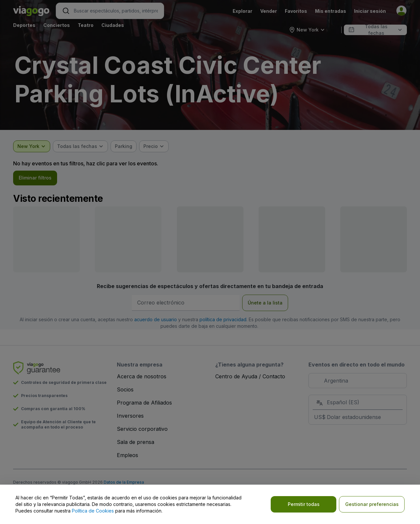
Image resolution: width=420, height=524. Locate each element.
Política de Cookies (93, 511)
